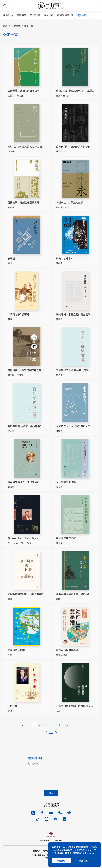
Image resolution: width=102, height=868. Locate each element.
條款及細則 (45, 840)
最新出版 (8, 15)
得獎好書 (35, 15)
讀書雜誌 (22, 15)
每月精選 (49, 15)
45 (67, 725)
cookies (65, 847)
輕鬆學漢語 (63, 15)
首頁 (5, 26)
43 (54, 725)
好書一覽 (81, 15)
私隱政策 (58, 840)
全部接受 (61, 861)
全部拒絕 (83, 861)
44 (60, 725)
